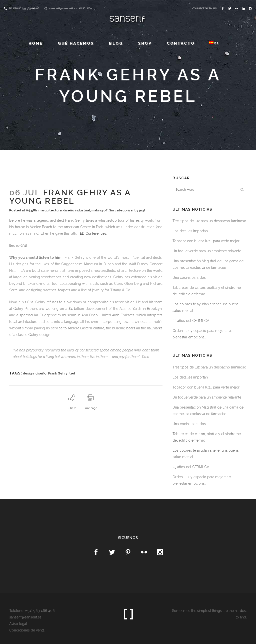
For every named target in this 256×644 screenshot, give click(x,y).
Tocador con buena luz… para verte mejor (206, 241)
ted (72, 373)
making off (100, 210)
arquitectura (51, 210)
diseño (41, 373)
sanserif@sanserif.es (63, 8)
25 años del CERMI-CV (191, 321)
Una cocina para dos (189, 278)
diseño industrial (77, 210)
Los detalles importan (190, 231)
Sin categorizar (121, 210)
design (28, 373)
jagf (142, 210)
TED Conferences (92, 233)
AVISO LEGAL (86, 9)
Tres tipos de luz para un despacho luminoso (209, 221)
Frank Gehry (58, 373)
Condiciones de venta (27, 630)
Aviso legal (18, 624)
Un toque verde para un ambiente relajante (207, 251)
